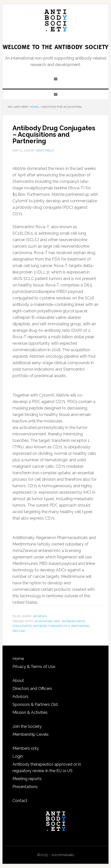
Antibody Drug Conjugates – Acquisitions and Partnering (54, 134)
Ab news (40, 616)
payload (19, 631)
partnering (81, 626)
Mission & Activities (30, 712)
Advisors (20, 697)
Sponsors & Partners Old (35, 704)
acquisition (44, 621)
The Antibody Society (55, 20)
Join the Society (27, 726)
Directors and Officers (32, 689)
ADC (57, 621)
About (18, 681)
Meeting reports (27, 779)
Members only (26, 748)
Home (18, 659)
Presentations (25, 787)
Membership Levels (31, 734)
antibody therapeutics (52, 626)
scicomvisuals (63, 855)
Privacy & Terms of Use (34, 667)
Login (18, 756)
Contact (20, 801)
